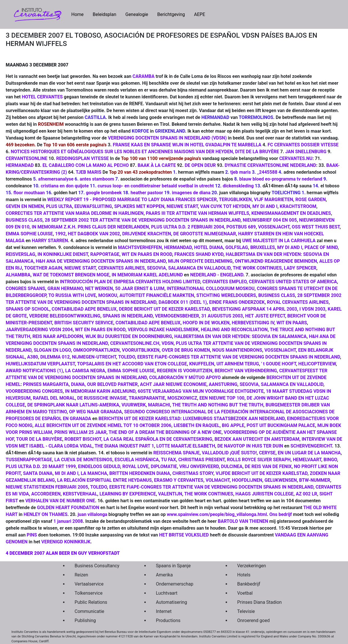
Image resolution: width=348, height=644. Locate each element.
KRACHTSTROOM (298, 206)
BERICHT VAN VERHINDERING (246, 371)
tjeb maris (240, 172)
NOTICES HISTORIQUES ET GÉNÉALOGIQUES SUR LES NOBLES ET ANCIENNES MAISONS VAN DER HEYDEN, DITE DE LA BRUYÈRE (145, 152)
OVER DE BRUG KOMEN (186, 350)
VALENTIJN (170, 494)
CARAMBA (143, 76)
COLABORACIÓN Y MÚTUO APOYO (185, 377)
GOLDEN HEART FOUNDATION (68, 508)
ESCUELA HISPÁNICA (137, 460)
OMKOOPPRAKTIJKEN (97, 350)
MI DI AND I (67, 473)
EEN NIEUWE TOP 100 (222, 398)
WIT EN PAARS (292, 323)
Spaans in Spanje (173, 566)
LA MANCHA (94, 473)
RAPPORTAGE (105, 254)
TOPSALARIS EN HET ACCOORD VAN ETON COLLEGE (132, 364)
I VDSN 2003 (312, 309)
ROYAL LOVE (135, 466)
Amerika (164, 575)
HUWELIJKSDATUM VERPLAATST (40, 364)
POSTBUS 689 (241, 227)
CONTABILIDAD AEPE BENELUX (84, 309)
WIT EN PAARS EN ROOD (147, 254)
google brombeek (104, 193)
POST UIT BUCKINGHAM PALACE (281, 425)
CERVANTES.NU (296, 158)
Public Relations (91, 602)
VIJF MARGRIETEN (273, 200)
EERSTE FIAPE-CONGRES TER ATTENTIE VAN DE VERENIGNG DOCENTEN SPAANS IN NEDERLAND (239, 357)
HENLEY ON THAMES (46, 514)
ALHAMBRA (18, 275)
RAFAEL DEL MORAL (54, 398)
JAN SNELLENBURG (306, 152)
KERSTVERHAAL (80, 494)
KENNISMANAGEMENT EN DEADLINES (291, 213)
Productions (168, 620)
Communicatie (90, 611)
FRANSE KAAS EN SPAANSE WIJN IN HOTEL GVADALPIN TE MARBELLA (187, 145)
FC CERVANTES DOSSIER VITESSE (303, 145)
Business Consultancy (97, 566)
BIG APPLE (233, 425)
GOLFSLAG (237, 247)
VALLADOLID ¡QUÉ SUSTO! (229, 453)
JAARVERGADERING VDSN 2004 (39, 330)
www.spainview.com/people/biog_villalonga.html (217, 514)
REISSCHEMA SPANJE (177, 453)
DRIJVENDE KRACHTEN (146, 234)
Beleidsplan (104, 14)
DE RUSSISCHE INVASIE (102, 398)
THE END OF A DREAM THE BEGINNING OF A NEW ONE (165, 432)
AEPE (200, 14)
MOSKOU (108, 295)
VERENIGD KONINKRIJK (65, 542)
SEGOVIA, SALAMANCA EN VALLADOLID (189, 268)
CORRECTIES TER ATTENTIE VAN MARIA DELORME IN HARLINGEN (75, 213)
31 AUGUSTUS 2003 (222, 316)
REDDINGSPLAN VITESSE (82, 158)
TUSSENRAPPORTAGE (29, 460)
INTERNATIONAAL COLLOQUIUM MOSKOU (211, 288)
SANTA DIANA (38, 473)
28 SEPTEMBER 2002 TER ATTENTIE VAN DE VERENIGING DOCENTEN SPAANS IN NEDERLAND (143, 220)
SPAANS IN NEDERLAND (128, 316)
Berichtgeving (171, 14)
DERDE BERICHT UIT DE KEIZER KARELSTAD (164, 309)
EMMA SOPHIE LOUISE (29, 234)
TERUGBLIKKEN (235, 200)
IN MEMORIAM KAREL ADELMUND (147, 275)
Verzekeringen (252, 566)
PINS (32, 535)
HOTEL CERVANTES (42, 97)
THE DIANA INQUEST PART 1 (124, 446)
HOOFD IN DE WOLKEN (206, 323)
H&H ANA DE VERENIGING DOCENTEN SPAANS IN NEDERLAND (101, 261)
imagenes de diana (191, 193)
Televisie (246, 611)
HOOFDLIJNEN (247, 480)
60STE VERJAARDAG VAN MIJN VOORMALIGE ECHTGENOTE (201, 391)
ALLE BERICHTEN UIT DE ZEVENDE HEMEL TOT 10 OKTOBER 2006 (103, 425)
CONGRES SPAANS (25, 288)
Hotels (244, 575)
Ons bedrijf (281, 514)
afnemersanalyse (56, 179)
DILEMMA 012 (55, 357)
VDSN (168, 343)
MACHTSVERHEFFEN (140, 247)
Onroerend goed (254, 620)
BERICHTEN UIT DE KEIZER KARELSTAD (139, 419)
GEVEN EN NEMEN (25, 206)
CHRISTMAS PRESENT (202, 460)
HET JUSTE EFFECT (265, 316)
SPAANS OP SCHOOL (28, 309)
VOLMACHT (218, 480)
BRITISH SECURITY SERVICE (84, 323)
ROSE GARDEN (310, 200)
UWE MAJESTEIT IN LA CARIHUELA (279, 241)
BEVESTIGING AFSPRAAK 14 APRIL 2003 (254, 309)
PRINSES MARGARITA (46, 384)
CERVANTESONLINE (27, 158)
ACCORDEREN (46, 494)
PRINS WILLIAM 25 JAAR (81, 432)
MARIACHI (159, 405)
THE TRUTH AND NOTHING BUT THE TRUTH (218, 405)
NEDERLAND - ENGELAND (217, 275)
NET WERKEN (99, 288)
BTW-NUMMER (315, 480)
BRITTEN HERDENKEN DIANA (140, 473)
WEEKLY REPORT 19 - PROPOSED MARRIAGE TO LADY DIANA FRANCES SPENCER (132, 200)
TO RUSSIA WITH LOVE (72, 295)
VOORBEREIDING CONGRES (34, 391)
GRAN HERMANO (65, 288)
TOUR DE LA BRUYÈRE (39, 439)
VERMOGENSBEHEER (177, 316)
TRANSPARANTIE (146, 398)
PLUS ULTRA (59, 206)
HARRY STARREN (50, 241)
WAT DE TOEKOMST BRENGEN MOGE (71, 275)
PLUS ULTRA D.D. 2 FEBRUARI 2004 (188, 227)
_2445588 (267, 172)
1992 (60, 234)
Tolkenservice (89, 593)
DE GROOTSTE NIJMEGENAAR (205, 234)
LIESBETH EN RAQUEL (197, 425)
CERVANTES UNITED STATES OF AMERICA (293, 282)
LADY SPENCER (300, 268)
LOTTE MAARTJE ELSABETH (186, 446)
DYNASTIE (236, 165)
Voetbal (245, 593)
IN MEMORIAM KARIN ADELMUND (100, 391)
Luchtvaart (167, 593)
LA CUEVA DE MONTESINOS (83, 460)
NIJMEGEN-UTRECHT (94, 357)
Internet (164, 611)
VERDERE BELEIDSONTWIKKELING (65, 316)
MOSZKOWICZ (182, 398)
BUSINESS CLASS (24, 220)
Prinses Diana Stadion (260, 602)
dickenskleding (238, 186)
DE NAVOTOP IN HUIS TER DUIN (250, 446)
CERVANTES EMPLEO (224, 282)
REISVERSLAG (21, 254)
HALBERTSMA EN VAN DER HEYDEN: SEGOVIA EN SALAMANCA (240, 336)
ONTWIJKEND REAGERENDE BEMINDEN (276, 261)
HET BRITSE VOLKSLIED (184, 535)
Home (80, 14)
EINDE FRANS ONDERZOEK (237, 302)
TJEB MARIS (88, 172)
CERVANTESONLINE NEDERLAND (282, 165)
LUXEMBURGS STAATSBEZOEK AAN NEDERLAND (234, 419)
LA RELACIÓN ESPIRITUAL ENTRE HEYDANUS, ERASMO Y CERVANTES (130, 480)
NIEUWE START (182, 206)
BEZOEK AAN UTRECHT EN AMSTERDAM (257, 439)
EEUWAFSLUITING (93, 206)
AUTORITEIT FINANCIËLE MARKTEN (157, 295)
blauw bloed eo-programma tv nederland (281, 179)
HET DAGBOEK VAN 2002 (94, 234)
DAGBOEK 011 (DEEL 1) (183, 302)
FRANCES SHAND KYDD (199, 254)
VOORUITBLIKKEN (141, 350)
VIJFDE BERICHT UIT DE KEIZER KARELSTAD (262, 473)
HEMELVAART (307, 460)
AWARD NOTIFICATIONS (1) (34, 371)
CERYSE (267, 453)
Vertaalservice (89, 584)
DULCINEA (232, 466)
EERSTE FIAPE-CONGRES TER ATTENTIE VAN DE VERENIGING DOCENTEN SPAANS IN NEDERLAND (211, 487)
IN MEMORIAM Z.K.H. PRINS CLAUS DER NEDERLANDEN (90, 227)
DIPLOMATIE (164, 466)
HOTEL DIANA (209, 247)
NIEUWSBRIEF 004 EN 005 (270, 220)
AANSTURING (223, 384)
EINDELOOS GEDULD (99, 466)
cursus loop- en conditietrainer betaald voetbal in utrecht (156, 186)
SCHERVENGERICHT (311, 446)
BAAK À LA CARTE (157, 165)
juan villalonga (92, 514)
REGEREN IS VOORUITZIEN (185, 371)
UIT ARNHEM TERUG (238, 364)
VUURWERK (134, 405)
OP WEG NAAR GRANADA (95, 412)
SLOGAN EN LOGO (52, 350)
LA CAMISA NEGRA (85, 371)
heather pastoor (147, 193)
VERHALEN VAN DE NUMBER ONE (60, 501)
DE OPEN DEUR (200, 165)
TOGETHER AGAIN (43, 268)
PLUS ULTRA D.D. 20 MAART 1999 (41, 466)
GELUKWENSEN (281, 480)
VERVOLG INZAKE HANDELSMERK (163, 330)
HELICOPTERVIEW (317, 364)
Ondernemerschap (175, 584)
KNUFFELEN (202, 364)
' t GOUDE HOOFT (279, 364)
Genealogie (137, 14)
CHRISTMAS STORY (193, 473)
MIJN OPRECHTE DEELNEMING (200, 261)
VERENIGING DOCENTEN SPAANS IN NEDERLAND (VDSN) (167, 138)
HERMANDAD (20, 165)
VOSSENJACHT (274, 227)
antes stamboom (97, 179)
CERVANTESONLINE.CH (135, 343)
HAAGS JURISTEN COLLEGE (264, 494)
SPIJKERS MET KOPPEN (139, 206)
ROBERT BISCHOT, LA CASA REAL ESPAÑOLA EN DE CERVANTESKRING (138, 439)
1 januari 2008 (68, 521)
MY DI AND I (265, 206)
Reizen (81, 575)
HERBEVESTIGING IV (253, 323)
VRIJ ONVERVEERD (199, 466)
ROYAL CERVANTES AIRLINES (298, 302)
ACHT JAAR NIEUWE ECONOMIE (173, 384)
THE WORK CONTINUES (257, 268)
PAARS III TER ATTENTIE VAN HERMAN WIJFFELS (197, 213)
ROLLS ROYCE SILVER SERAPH (259, 460)
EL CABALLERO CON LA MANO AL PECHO (86, 165)
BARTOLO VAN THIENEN (243, 521)
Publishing (85, 620)
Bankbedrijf (249, 584)
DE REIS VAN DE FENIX (268, 466)
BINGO (330, 460)
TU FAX (168, 460)
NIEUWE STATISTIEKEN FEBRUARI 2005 (47, 487)
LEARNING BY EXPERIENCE (128, 494)
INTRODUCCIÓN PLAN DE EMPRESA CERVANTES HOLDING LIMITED (130, 282)
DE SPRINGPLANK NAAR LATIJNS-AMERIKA (73, 405)
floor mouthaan (29, 193)
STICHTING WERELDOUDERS (226, 295)
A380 (33, 357)
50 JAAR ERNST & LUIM (140, 288)
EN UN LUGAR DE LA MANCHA (309, 453)
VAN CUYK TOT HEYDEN (225, 206)
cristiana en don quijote (65, 186)
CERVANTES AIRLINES (121, 268)
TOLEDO (127, 357)
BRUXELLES (262, 247)
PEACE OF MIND (321, 247)
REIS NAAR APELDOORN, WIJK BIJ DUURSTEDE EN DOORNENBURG (102, 336)
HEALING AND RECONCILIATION (234, 330)
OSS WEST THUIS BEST (316, 227)
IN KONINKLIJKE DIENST (63, 254)
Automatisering (172, 602)
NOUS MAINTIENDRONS (237, 350)
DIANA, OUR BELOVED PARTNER (104, 384)
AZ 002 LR (306, 494)
